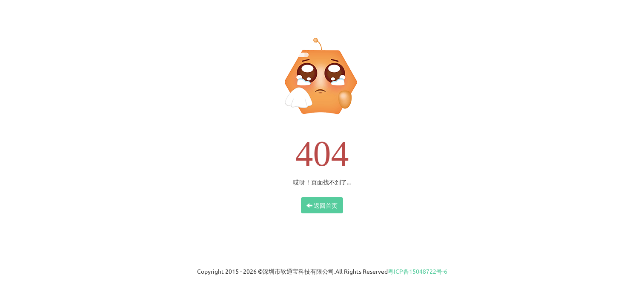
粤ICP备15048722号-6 (418, 271)
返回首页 (322, 205)
